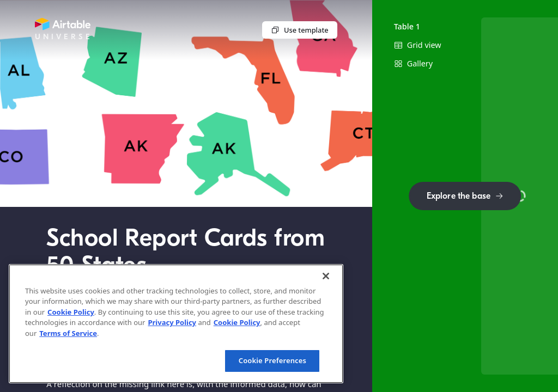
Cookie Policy (71, 312)
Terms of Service (68, 333)
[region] (176, 324)
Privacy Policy (172, 322)
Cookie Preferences (272, 360)
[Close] (326, 276)
